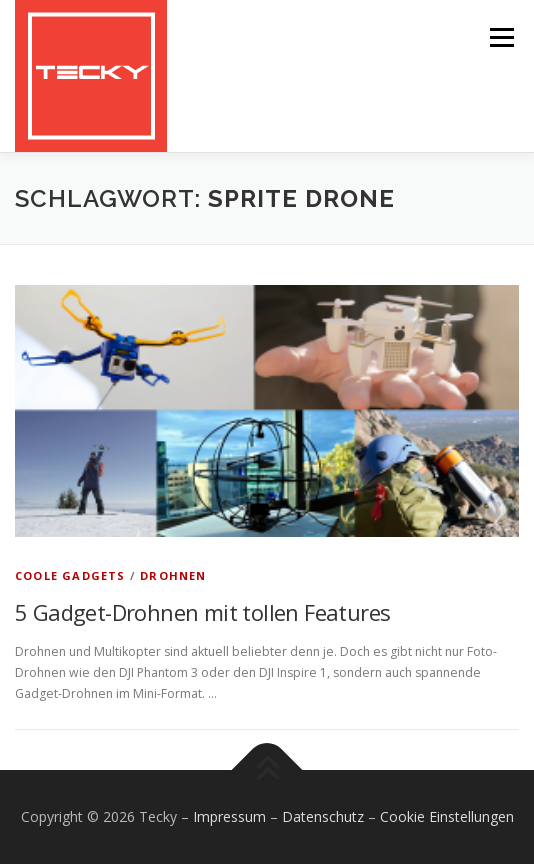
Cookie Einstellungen (447, 816)
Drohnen (173, 575)
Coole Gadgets (70, 575)
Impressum (229, 816)
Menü (500, 37)
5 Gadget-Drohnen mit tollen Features (202, 612)
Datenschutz (323, 816)
